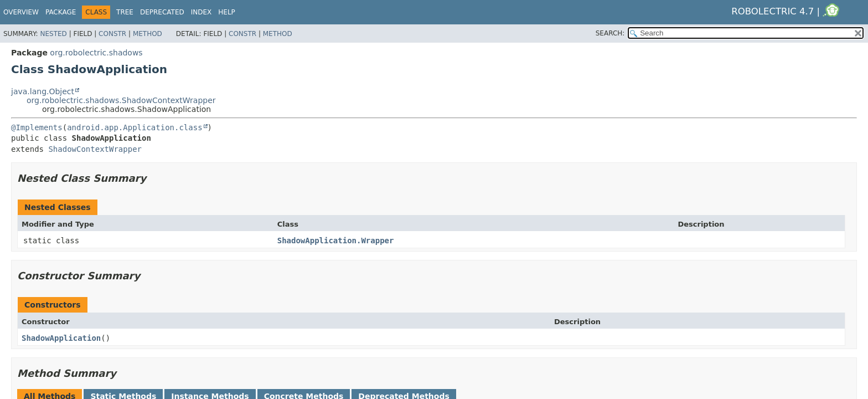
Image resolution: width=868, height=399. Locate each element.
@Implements (37, 127)
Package (61, 12)
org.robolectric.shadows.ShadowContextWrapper (121, 100)
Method (148, 34)
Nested (53, 34)
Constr (112, 34)
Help (227, 12)
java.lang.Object (43, 91)
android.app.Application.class (135, 127)
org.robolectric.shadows (96, 53)
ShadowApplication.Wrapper (336, 241)
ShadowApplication (61, 338)
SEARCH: (610, 33)
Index (201, 12)
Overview (21, 12)
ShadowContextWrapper (95, 149)
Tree (125, 12)
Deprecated (162, 12)
